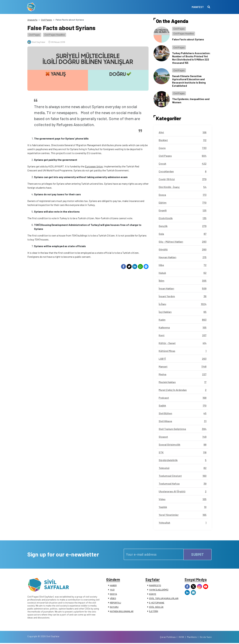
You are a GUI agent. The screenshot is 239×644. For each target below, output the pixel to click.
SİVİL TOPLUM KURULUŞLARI (164, 599)
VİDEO (113, 599)
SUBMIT (198, 554)
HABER (113, 586)
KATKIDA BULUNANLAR (122, 612)
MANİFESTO (155, 586)
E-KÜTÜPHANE (157, 603)
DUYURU (114, 607)
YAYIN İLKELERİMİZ (159, 590)
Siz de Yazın (206, 638)
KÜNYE (153, 594)
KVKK (182, 638)
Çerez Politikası (168, 638)
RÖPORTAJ (115, 603)
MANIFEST (197, 7)
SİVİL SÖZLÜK (156, 607)
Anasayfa (32, 20)
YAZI (112, 590)
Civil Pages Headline (55, 35)
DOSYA (113, 594)
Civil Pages (46, 20)
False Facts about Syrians (188, 39)
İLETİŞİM (154, 612)
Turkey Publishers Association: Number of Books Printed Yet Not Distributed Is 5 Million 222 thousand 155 (191, 58)
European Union (94, 166)
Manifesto (192, 638)
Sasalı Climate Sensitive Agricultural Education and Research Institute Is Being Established (189, 81)
